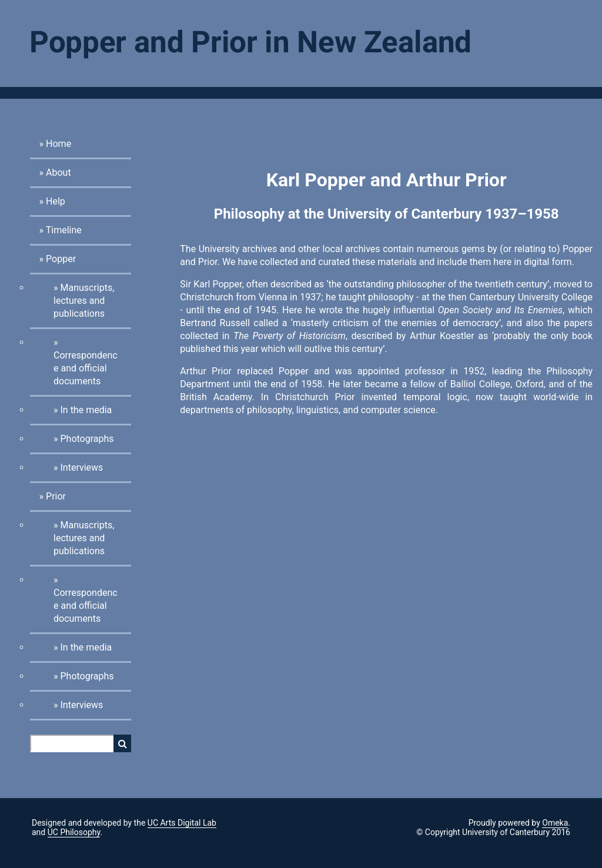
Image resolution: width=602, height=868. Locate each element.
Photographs (87, 439)
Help (56, 201)
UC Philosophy (74, 832)
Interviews (81, 467)
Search (122, 743)
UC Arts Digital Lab (182, 823)
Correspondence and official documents (86, 368)
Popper (61, 259)
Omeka (555, 823)
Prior (56, 496)
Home (58, 144)
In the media (86, 410)
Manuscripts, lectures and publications (84, 301)
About (58, 172)
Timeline (64, 230)
